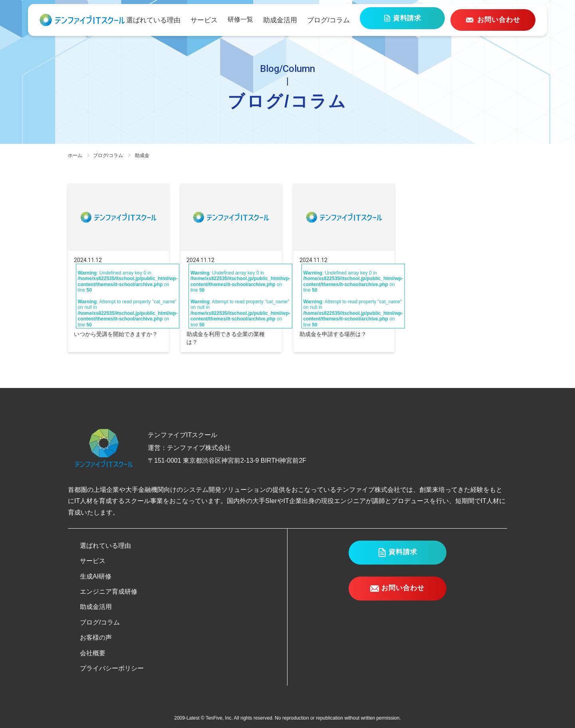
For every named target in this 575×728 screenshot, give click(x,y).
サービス (230, 20)
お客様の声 (96, 637)
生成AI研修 (96, 576)
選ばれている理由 (182, 20)
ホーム (75, 155)
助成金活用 (304, 20)
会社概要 (93, 653)
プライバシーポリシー (112, 668)
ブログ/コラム (350, 20)
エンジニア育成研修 (109, 592)
